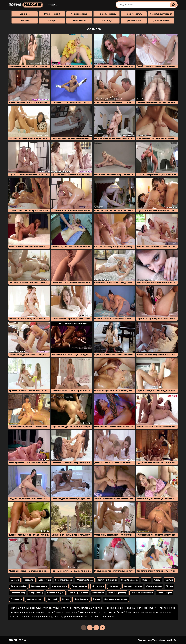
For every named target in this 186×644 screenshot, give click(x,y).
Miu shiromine (98, 586)
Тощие (169, 586)
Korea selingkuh (165, 593)
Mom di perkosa (81, 599)
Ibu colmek (53, 599)
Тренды (53, 5)
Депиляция (16, 599)
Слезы (157, 580)
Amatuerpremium (19, 586)
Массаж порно (17, 640)
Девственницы (161, 21)
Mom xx (66, 599)
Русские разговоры (78, 593)
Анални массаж (60, 586)
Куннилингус (79, 21)
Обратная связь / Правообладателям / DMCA (157, 640)
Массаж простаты (134, 14)
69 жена (15, 580)
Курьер (146, 580)
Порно (26, 5)
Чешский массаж (79, 14)
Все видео (25, 14)
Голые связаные (79, 586)
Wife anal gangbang (117, 593)
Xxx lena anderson (35, 599)
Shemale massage (129, 580)
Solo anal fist (45, 580)
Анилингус (107, 21)
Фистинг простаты (133, 586)
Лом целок (29, 580)
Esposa (96, 599)
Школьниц (114, 586)
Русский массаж (52, 14)
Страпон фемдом (56, 593)
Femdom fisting (18, 593)
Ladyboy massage (39, 586)
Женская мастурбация (161, 14)
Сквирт (52, 21)
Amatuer (169, 580)
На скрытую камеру (106, 14)
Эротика (25, 21)
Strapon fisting (36, 593)
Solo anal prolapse (63, 580)
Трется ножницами (107, 580)
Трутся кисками (134, 21)
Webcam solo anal (85, 580)
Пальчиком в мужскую (142, 593)
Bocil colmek (98, 593)
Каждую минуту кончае (116, 599)
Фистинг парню (154, 586)
